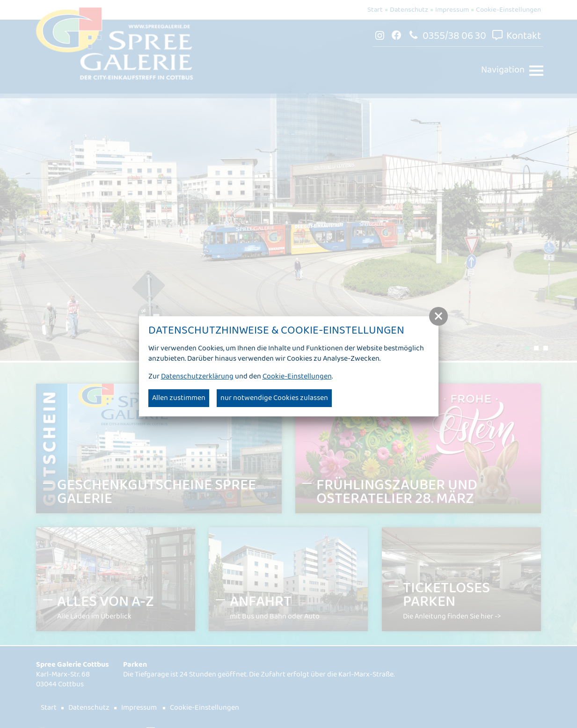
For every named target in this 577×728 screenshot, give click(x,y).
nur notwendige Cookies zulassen (274, 398)
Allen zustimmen (179, 398)
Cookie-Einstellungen (297, 376)
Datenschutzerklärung (197, 376)
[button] (438, 316)
